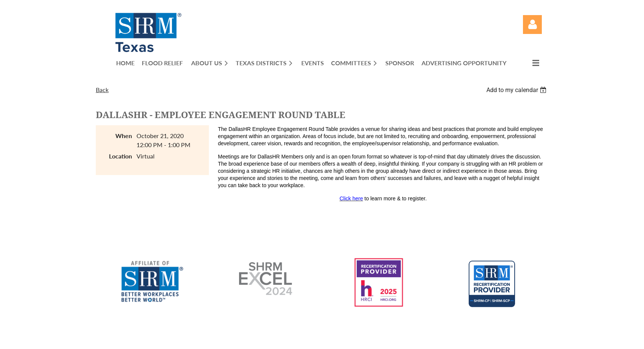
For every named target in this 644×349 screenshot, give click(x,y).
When (124, 136)
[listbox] (517, 90)
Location (120, 156)
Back (102, 90)
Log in (532, 25)
